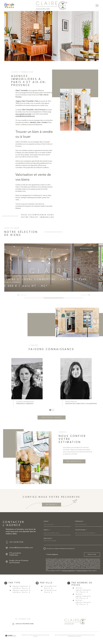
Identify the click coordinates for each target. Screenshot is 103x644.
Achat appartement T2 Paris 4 (83, 590)
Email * (47, 530)
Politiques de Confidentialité (68, 571)
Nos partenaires (90, 635)
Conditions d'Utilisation (82, 571)
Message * (48, 539)
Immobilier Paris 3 (51, 591)
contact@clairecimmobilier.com (25, 118)
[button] (89, 295)
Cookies (79, 636)
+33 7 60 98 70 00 (16, 542)
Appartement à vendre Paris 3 (22, 591)
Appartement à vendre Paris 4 (22, 587)
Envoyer (92, 555)
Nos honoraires (59, 635)
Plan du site (67, 635)
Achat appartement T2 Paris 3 (83, 602)
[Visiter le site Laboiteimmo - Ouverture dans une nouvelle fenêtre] (11, 636)
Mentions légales (76, 635)
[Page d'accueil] (51, 6)
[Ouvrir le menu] (97, 6)
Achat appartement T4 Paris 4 (83, 596)
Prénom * (80, 521)
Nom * (46, 521)
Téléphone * (81, 530)
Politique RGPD (72, 636)
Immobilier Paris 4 (51, 587)
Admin (83, 635)
